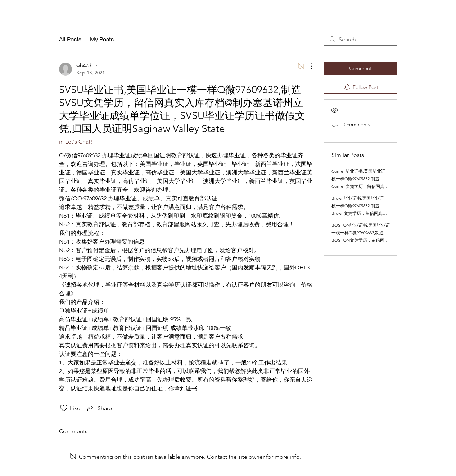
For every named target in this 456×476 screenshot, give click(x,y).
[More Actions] (308, 66)
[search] (361, 39)
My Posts (102, 39)
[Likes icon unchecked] (64, 408)
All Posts (70, 39)
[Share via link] (99, 408)
